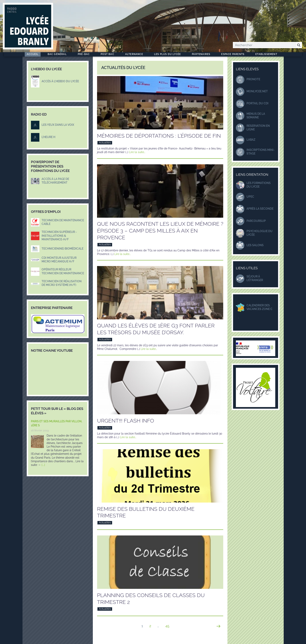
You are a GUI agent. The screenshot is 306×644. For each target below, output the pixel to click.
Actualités (105, 143)
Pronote (253, 79)
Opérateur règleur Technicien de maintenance (63, 271)
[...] (43, 465)
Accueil (33, 54)
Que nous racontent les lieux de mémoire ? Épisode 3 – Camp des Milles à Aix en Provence (160, 231)
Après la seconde (260, 209)
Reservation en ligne (258, 128)
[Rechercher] (299, 45)
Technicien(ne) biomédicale (62, 249)
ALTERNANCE (135, 54)
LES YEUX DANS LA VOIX (58, 125)
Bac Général (58, 54)
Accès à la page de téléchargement (55, 181)
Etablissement (267, 54)
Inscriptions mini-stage (261, 152)
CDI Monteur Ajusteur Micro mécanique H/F (59, 260)
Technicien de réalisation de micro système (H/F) (62, 283)
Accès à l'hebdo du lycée (60, 81)
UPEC (250, 197)
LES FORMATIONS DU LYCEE (259, 185)
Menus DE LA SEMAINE (256, 116)
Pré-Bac (85, 54)
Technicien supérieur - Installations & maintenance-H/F (59, 236)
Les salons (255, 245)
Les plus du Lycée (168, 54)
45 (169, 625)
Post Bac (108, 54)
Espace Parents (234, 54)
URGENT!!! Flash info (126, 421)
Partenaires (202, 54)
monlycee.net (257, 91)
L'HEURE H (48, 137)
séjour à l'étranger (255, 278)
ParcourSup (256, 221)
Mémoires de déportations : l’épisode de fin (159, 136)
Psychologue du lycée (259, 233)
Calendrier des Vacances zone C (259, 307)
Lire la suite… (137, 152)
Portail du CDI (257, 103)
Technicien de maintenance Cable (63, 222)
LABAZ (251, 140)
